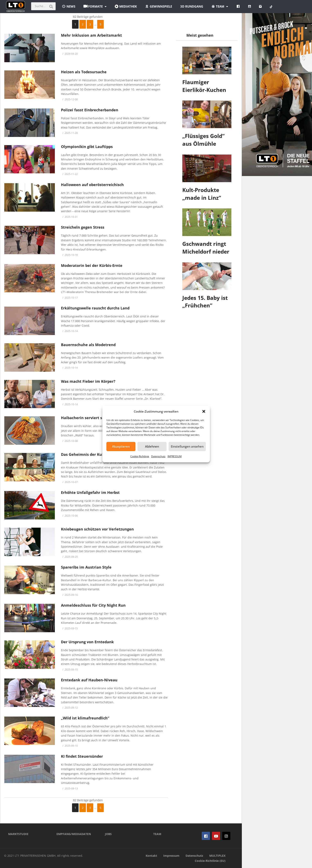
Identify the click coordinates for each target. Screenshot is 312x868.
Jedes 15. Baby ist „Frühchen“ (205, 302)
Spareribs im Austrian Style (86, 567)
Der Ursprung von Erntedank (87, 642)
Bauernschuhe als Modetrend (88, 345)
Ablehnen (152, 446)
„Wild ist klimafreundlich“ (85, 718)
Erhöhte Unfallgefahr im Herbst (90, 492)
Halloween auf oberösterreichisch (92, 185)
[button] (204, 411)
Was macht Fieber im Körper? (89, 381)
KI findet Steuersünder (82, 756)
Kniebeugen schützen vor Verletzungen (97, 529)
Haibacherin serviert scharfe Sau (91, 418)
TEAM (157, 834)
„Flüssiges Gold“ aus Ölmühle (203, 140)
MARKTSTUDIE (18, 834)
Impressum (171, 856)
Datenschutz (158, 456)
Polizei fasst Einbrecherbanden (90, 110)
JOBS (108, 834)
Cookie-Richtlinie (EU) (210, 861)
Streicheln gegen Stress (83, 227)
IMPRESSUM (175, 456)
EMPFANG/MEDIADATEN (74, 834)
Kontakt (151, 856)
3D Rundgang (192, 6)
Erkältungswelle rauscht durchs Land (95, 308)
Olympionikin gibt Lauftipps (87, 147)
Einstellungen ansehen (187, 446)
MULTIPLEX (217, 856)
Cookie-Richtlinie (140, 456)
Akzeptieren (121, 446)
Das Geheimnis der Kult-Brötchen (92, 454)
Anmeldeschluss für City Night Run (93, 605)
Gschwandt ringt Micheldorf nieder (206, 248)
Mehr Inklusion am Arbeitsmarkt (91, 35)
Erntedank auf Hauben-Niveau (89, 680)
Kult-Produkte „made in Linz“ (202, 194)
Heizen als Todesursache (84, 72)
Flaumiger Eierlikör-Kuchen (204, 86)
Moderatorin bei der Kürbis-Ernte (92, 265)
